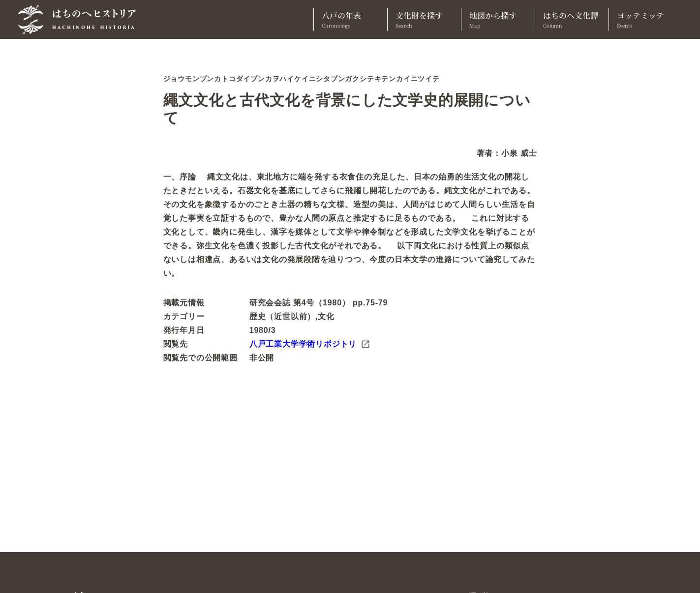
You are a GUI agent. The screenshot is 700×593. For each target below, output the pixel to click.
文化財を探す (424, 19)
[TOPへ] (81, 20)
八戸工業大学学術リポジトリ (310, 344)
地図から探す (498, 19)
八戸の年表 (350, 19)
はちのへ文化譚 (572, 19)
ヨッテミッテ (646, 19)
